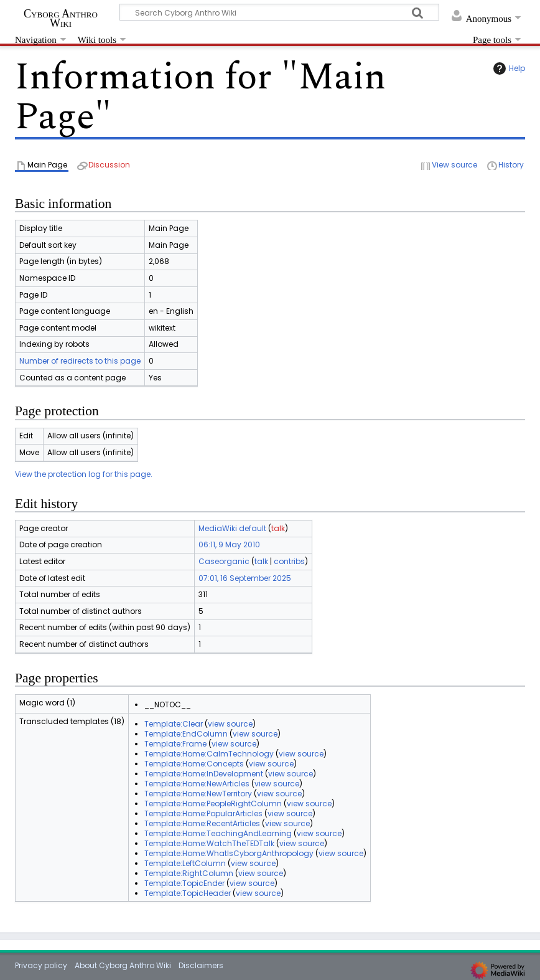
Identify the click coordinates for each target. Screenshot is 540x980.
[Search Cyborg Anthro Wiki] (279, 12)
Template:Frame (175, 744)
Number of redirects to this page (80, 361)
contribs (289, 561)
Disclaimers (201, 965)
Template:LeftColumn (185, 863)
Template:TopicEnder (184, 883)
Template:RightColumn (189, 873)
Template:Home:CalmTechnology (209, 754)
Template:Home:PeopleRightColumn (213, 803)
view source (230, 724)
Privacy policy (41, 965)
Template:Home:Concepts (194, 764)
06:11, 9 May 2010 (229, 544)
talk (278, 528)
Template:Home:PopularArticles (203, 813)
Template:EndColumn (186, 734)
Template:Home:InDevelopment (204, 774)
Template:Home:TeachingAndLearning (218, 833)
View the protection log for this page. (84, 474)
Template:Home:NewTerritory (198, 794)
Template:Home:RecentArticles (202, 823)
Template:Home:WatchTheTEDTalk (209, 843)
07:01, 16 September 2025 (245, 578)
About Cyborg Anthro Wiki (123, 965)
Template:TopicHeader (188, 893)
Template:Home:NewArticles (197, 784)
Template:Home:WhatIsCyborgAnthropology (229, 853)
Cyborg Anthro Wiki (61, 18)
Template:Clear (174, 724)
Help (508, 68)
